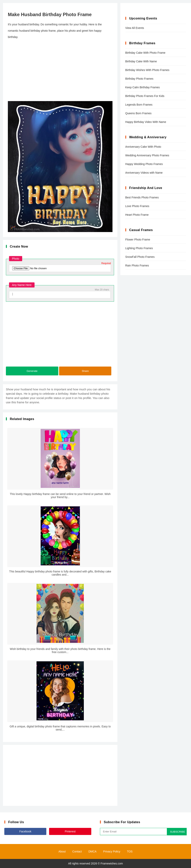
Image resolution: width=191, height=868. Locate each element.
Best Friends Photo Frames (142, 197)
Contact (77, 851)
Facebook (25, 831)
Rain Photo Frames (137, 265)
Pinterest (70, 831)
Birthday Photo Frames (139, 79)
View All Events (135, 28)
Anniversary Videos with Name (144, 173)
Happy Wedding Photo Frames (144, 164)
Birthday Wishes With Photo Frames (147, 70)
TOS (130, 851)
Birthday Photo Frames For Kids (145, 96)
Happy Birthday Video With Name (146, 122)
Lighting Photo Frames (139, 248)
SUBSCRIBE (178, 832)
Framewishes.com (112, 863)
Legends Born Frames (139, 105)
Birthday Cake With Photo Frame (145, 53)
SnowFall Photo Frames (140, 257)
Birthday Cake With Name (141, 61)
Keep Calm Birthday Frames (143, 87)
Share (85, 371)
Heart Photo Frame (137, 215)
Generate (32, 371)
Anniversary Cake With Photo (143, 147)
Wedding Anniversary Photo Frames (147, 155)
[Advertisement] (60, 71)
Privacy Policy (112, 851)
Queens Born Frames (138, 113)
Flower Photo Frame (138, 240)
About (62, 851)
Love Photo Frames (137, 206)
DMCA (92, 851)
